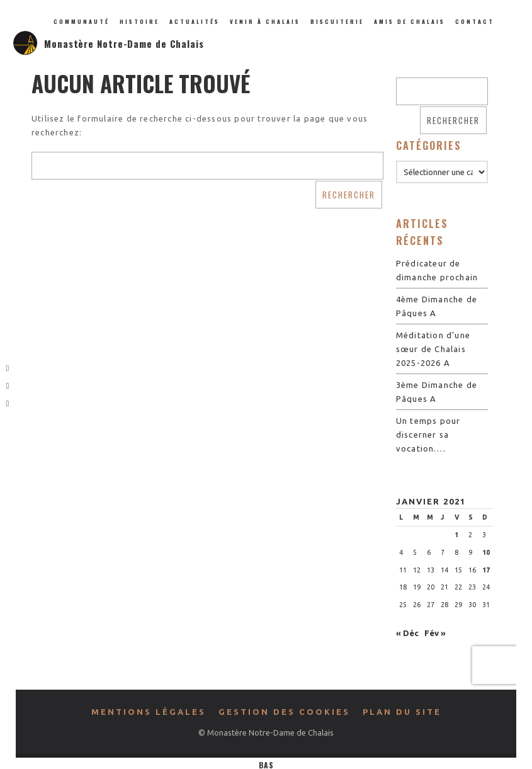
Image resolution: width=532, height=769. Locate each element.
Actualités (195, 21)
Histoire (139, 21)
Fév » (435, 633)
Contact (475, 21)
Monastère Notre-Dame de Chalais (124, 43)
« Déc (407, 633)
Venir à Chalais (265, 21)
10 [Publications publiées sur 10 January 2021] (486, 552)
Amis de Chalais (410, 21)
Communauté (82, 21)
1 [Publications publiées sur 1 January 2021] (456, 535)
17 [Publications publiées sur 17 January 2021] (486, 570)
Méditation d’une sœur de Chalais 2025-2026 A (433, 349)
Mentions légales (149, 712)
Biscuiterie (337, 21)
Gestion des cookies (284, 712)
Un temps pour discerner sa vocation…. (428, 435)
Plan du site (402, 712)
